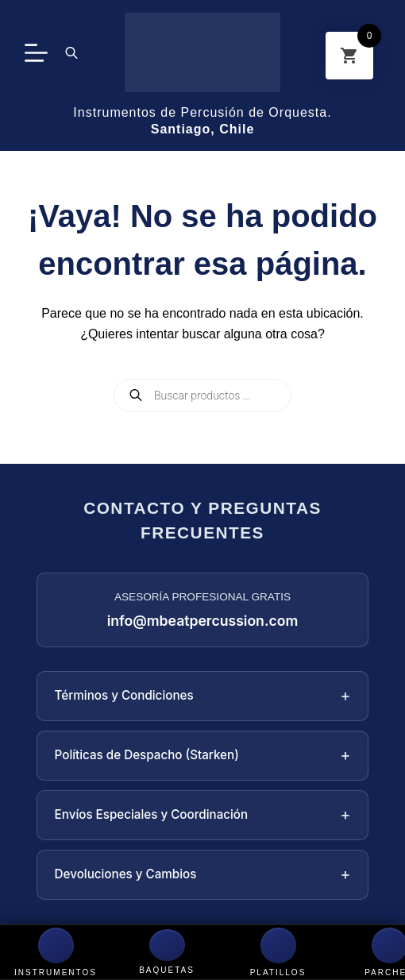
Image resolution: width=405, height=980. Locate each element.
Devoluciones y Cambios (203, 875)
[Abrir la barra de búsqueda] (71, 52)
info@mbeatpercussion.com (203, 621)
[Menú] (36, 53)
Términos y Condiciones (203, 696)
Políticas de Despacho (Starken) (203, 756)
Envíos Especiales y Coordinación (203, 815)
